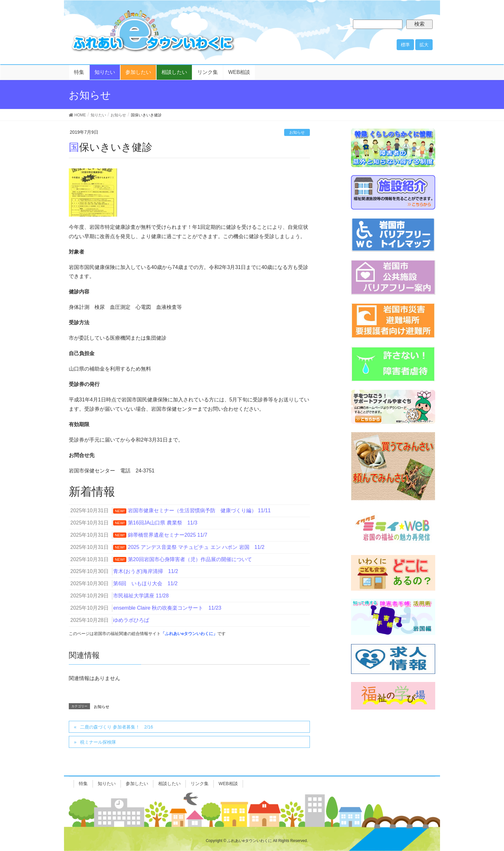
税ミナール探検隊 (98, 742)
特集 (83, 784)
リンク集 (200, 784)
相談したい (169, 784)
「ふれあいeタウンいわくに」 (189, 634)
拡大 (424, 45)
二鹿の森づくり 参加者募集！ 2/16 (117, 727)
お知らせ (297, 132)
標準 (405, 45)
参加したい (137, 784)
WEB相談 (228, 784)
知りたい (107, 784)
